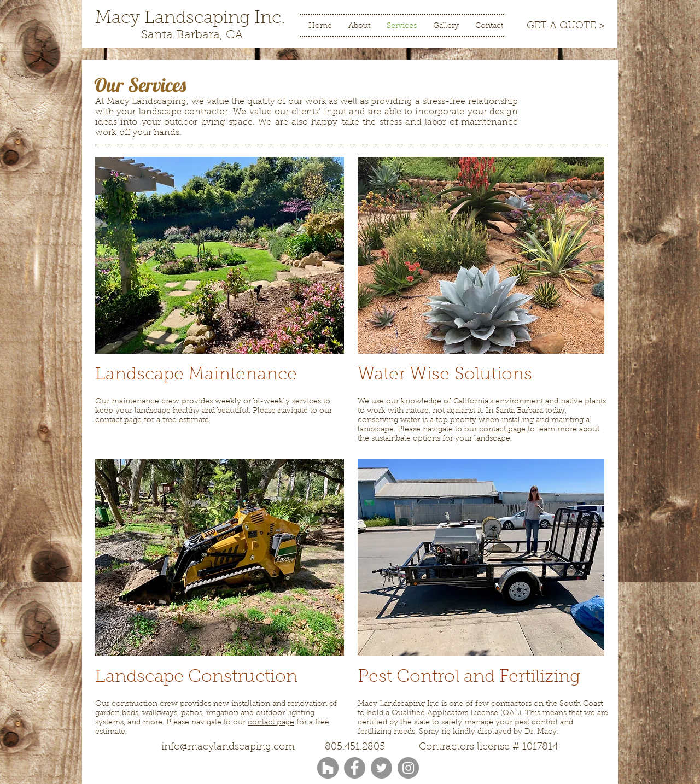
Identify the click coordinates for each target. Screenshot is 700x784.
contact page (118, 420)
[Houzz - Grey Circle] (328, 768)
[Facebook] (355, 768)
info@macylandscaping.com (228, 747)
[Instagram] (408, 768)
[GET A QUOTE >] (565, 27)
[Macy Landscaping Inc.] (190, 19)
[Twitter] (381, 768)
